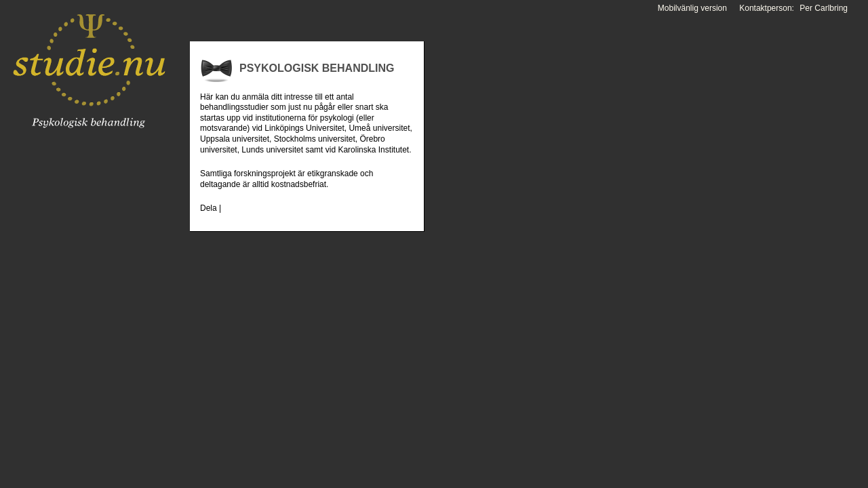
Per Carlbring (824, 8)
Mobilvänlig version (692, 8)
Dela (209, 208)
